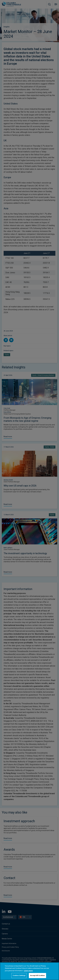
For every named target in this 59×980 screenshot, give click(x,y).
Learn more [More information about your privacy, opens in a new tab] (28, 971)
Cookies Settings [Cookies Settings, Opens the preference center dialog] (19, 975)
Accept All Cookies (37, 975)
